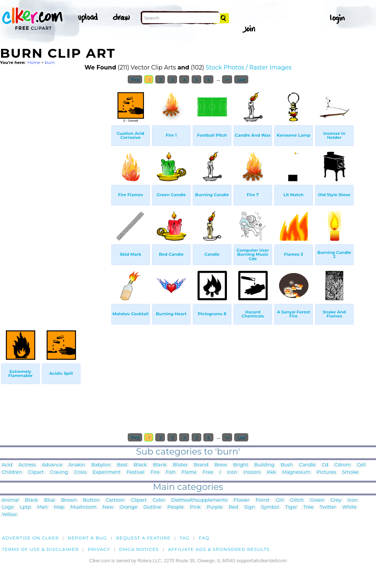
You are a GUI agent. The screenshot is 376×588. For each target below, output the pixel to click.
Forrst (262, 500)
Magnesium (296, 472)
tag (185, 538)
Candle (307, 465)
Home (34, 62)
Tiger (291, 507)
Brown (69, 500)
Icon (232, 472)
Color (159, 500)
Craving (59, 472)
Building (265, 465)
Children (12, 472)
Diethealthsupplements (200, 500)
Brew (220, 465)
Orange (129, 507)
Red (234, 507)
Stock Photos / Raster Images (249, 67)
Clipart (36, 472)
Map (59, 507)
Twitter (328, 507)
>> (227, 79)
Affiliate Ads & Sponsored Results (219, 549)
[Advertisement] (55, 198)
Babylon (101, 465)
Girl (280, 500)
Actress (27, 465)
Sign (250, 507)
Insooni (252, 472)
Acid (7, 465)
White (349, 507)
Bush (287, 465)
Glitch (297, 500)
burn (50, 62)
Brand (201, 465)
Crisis (80, 472)
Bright (241, 465)
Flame (189, 472)
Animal (10, 500)
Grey (336, 500)
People (176, 507)
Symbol (270, 507)
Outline (152, 507)
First (135, 79)
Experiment (107, 472)
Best (122, 465)
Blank (160, 465)
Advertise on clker (30, 538)
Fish (170, 472)
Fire (155, 472)
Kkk (271, 472)
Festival (135, 472)
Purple (215, 507)
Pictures (326, 472)
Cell (361, 465)
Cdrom (343, 465)
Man (42, 507)
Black (140, 465)
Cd (325, 465)
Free (208, 472)
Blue (49, 500)
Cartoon (115, 500)
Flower (241, 500)
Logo (8, 507)
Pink (195, 507)
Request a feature (143, 538)
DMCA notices (139, 549)
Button (91, 500)
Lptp (25, 507)
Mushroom (83, 507)
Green (317, 500)
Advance (52, 465)
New (108, 507)
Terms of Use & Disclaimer (40, 549)
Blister (180, 465)
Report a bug (88, 538)
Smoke (350, 472)
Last (241, 79)
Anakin (77, 465)
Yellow (9, 515)
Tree (308, 507)
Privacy (99, 549)
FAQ (204, 538)
